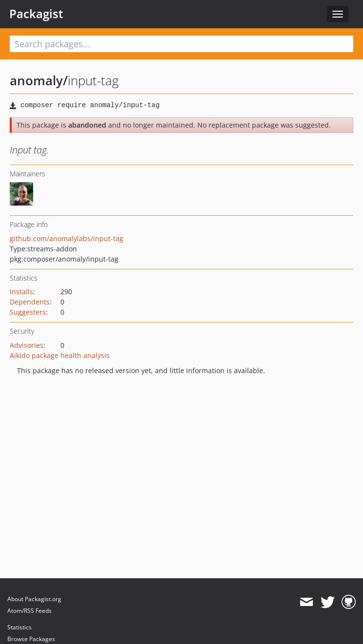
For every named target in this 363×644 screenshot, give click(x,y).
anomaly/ (39, 80)
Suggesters (28, 312)
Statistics (19, 627)
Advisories (27, 345)
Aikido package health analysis (60, 355)
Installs (21, 292)
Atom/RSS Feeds (29, 611)
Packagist (36, 14)
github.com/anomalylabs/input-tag (67, 238)
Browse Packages (31, 639)
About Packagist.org (34, 599)
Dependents (30, 302)
